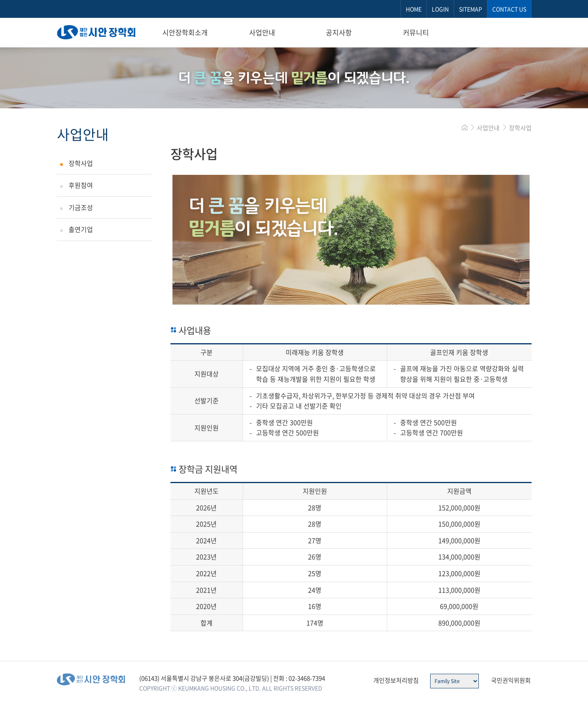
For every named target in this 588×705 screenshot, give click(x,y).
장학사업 (81, 163)
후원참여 (81, 185)
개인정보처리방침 (396, 680)
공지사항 (339, 32)
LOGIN (440, 9)
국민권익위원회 (511, 680)
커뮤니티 (416, 32)
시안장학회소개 (185, 32)
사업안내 (262, 32)
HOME (414, 9)
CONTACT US (509, 9)
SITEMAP (471, 9)
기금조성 (81, 207)
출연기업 (81, 229)
